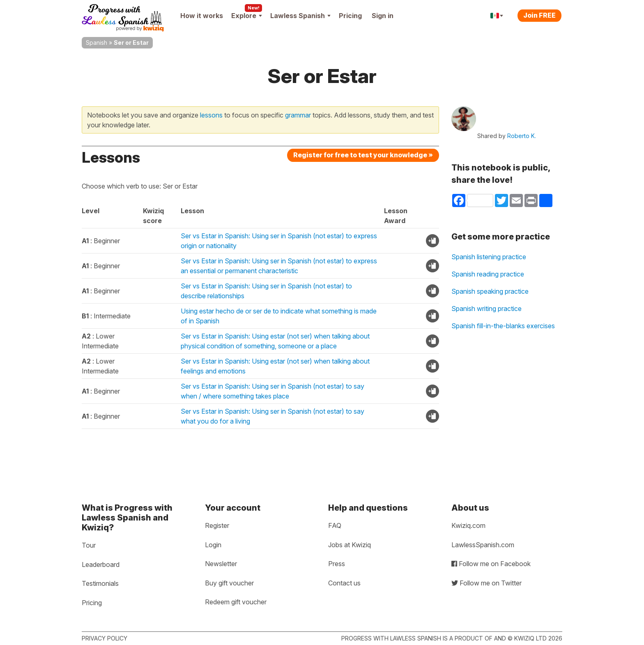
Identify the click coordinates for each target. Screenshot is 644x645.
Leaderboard (101, 564)
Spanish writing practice (486, 309)
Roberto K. (522, 136)
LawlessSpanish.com (483, 545)
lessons (211, 115)
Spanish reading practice (488, 274)
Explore (247, 16)
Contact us (344, 583)
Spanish (97, 43)
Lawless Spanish (300, 16)
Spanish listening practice (489, 257)
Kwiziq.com (468, 525)
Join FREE (539, 15)
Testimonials (100, 583)
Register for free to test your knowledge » (363, 155)
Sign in (383, 16)
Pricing (350, 16)
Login (213, 545)
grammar (298, 115)
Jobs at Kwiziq (350, 545)
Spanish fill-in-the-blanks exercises (503, 326)
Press (337, 564)
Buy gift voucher (229, 583)
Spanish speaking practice (490, 291)
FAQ (335, 525)
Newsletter (221, 564)
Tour (89, 545)
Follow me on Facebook (491, 564)
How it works (202, 16)
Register (217, 525)
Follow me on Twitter (486, 583)
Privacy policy (105, 638)
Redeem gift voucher (236, 602)
